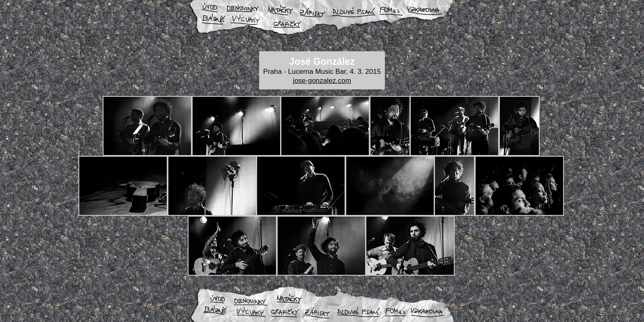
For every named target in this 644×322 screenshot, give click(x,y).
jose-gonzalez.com (322, 81)
